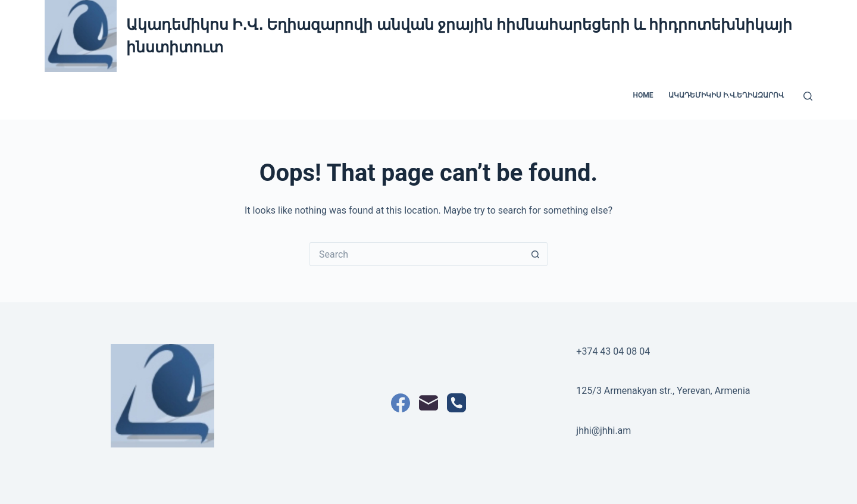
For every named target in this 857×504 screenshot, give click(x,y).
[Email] (428, 403)
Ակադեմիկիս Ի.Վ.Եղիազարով (726, 95)
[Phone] (456, 403)
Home (643, 95)
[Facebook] (401, 403)
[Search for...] (417, 254)
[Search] (808, 96)
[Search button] (536, 254)
